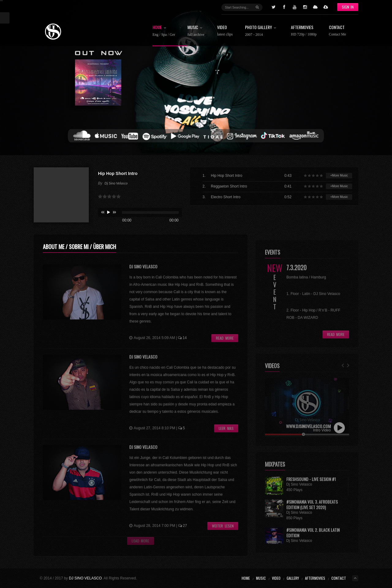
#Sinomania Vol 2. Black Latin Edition (313, 539)
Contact (337, 31)
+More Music (339, 175)
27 (183, 532)
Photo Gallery (262, 31)
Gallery (293, 578)
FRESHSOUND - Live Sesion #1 (311, 485)
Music (196, 31)
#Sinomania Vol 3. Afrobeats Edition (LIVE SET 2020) (312, 510)
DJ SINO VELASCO (85, 578)
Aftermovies (304, 31)
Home (164, 31)
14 (182, 344)
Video (225, 31)
